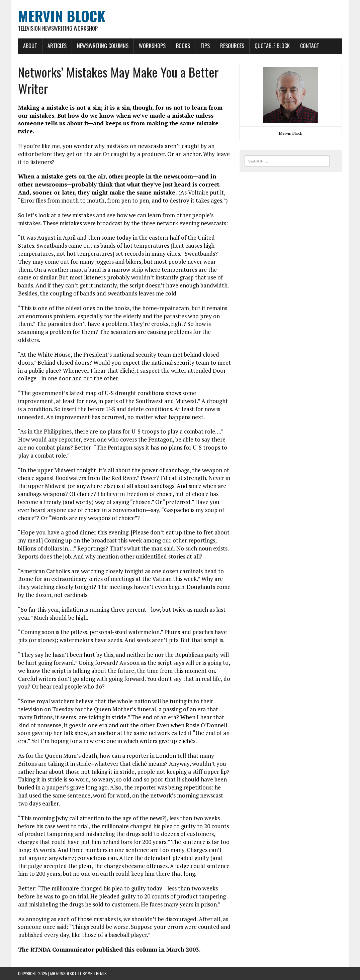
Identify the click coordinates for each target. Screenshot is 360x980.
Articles (57, 46)
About (30, 46)
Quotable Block (272, 46)
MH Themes (97, 973)
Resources (232, 46)
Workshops (152, 46)
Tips (205, 46)
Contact (310, 46)
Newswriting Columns (103, 46)
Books (183, 46)
